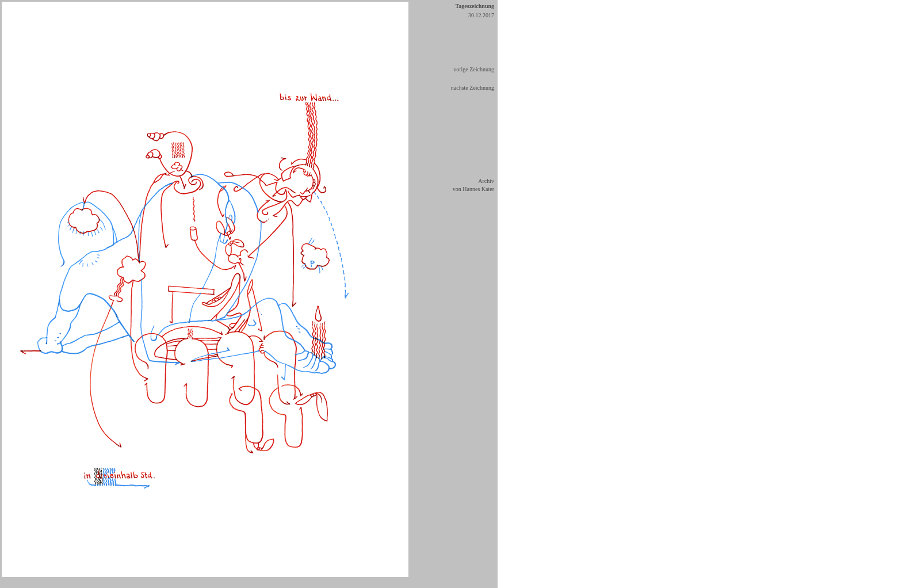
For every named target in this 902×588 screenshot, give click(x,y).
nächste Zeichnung (473, 88)
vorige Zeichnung (474, 69)
